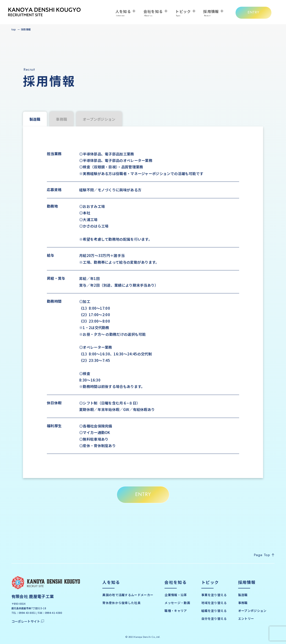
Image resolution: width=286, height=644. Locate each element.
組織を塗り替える (214, 611)
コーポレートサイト (28, 621)
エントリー (246, 618)
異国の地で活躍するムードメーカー (128, 595)
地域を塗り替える (214, 603)
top (14, 29)
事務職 (61, 119)
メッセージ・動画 (177, 603)
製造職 (243, 595)
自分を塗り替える (214, 618)
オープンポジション (99, 119)
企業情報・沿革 (176, 595)
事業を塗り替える (214, 595)
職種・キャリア (176, 611)
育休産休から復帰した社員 (121, 603)
